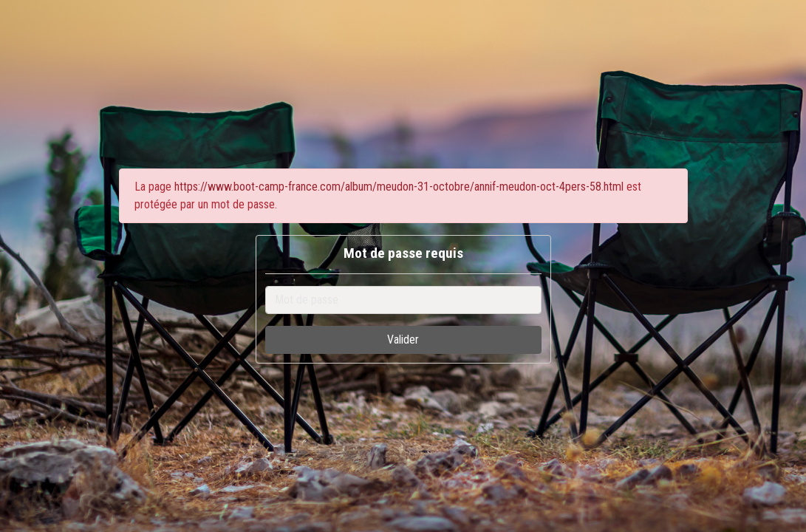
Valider (403, 340)
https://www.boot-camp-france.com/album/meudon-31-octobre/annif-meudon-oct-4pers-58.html (399, 187)
